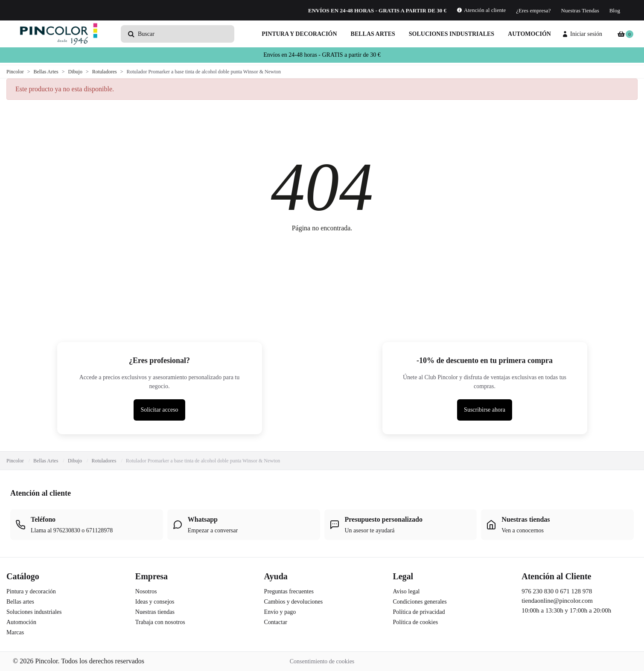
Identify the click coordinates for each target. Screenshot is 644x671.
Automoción (529, 34)
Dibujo (75, 461)
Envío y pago (280, 612)
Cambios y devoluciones (294, 602)
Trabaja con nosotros (160, 622)
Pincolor (15, 461)
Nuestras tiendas (155, 612)
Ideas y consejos (155, 602)
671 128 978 (576, 591)
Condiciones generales (420, 602)
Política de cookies (415, 622)
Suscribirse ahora (485, 410)
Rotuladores (104, 461)
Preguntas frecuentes (289, 591)
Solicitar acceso (159, 410)
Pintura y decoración (299, 34)
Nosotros (146, 591)
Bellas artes (373, 34)
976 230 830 (538, 591)
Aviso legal (406, 591)
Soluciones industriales (452, 34)
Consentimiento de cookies (322, 661)
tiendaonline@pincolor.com (557, 601)
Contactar (276, 622)
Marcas (15, 632)
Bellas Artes (46, 461)
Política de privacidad (419, 612)
